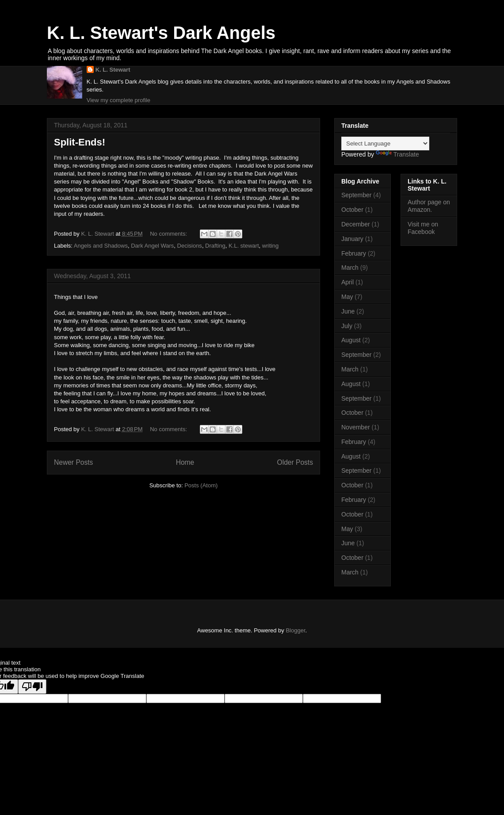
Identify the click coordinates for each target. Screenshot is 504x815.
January (352, 239)
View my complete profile (118, 100)
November (356, 427)
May (347, 297)
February (354, 253)
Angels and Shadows (101, 246)
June (348, 311)
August (351, 340)
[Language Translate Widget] (385, 143)
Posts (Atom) (201, 485)
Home (185, 462)
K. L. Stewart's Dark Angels (161, 33)
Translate (397, 154)
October (352, 210)
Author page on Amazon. (429, 206)
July (347, 326)
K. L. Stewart (113, 70)
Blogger (295, 630)
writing (271, 246)
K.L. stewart (244, 246)
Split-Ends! (80, 142)
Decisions (190, 246)
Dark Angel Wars (152, 246)
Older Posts (295, 462)
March (350, 268)
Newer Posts (73, 462)
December (356, 224)
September (356, 195)
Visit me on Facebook (423, 228)
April (347, 282)
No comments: (169, 234)
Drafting (215, 246)
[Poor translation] (32, 687)
